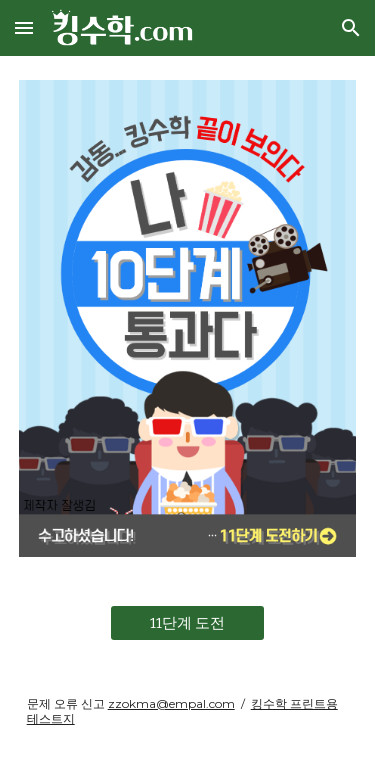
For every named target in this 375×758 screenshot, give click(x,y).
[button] (24, 27)
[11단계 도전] (187, 623)
